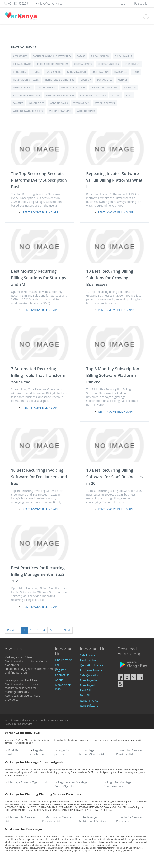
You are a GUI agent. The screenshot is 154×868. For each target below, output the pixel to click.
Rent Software (89, 705)
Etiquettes (19, 72)
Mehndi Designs (22, 87)
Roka (129, 95)
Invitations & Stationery (59, 80)
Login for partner (62, 752)
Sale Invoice (88, 655)
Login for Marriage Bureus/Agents (118, 784)
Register (60, 670)
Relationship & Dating (26, 95)
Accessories (20, 56)
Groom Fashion (76, 72)
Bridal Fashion (100, 56)
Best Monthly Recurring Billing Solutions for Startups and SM (39, 278)
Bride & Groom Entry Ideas (52, 64)
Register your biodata (38, 752)
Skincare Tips (36, 103)
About (59, 680)
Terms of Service (23, 724)
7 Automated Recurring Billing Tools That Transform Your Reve (38, 375)
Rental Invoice (89, 700)
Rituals (116, 95)
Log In (124, 4)
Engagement (132, 64)
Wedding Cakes (59, 103)
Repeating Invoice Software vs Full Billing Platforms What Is (114, 180)
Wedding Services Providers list (129, 752)
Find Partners (64, 660)
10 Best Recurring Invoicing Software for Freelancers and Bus (39, 477)
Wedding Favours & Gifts (28, 111)
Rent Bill (85, 690)
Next (67, 630)
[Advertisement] (115, 553)
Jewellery (86, 80)
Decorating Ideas (108, 64)
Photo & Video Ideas (73, 87)
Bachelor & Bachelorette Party (52, 56)
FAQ (58, 665)
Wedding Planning (60, 111)
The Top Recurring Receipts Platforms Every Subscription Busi (39, 180)
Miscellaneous (47, 87)
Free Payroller (89, 680)
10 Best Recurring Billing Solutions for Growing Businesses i (110, 278)
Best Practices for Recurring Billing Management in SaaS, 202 (38, 574)
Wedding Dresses (105, 103)
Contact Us (62, 675)
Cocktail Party (83, 64)
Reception (130, 87)
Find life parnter (12, 752)
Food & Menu (54, 72)
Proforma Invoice (91, 670)
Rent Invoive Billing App (60, 95)
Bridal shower (22, 64)
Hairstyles (121, 72)
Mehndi (122, 80)
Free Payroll (88, 685)
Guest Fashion (100, 72)
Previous (13, 630)
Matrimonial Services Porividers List (57, 819)
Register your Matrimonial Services (93, 819)
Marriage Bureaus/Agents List (28, 782)
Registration (142, 4)
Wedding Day (81, 103)
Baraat (81, 56)
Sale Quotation (90, 675)
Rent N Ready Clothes (93, 95)
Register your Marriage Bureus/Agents (71, 784)
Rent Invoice (88, 660)
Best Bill (85, 695)
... (58, 630)
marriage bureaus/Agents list (92, 752)
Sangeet (18, 103)
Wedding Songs (86, 111)
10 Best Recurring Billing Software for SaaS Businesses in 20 (114, 477)
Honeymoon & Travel (26, 80)
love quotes (105, 80)
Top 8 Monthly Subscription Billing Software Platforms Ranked (113, 375)
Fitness (36, 72)
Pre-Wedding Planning (104, 87)
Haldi (136, 72)
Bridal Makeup (124, 56)
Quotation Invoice (92, 665)
